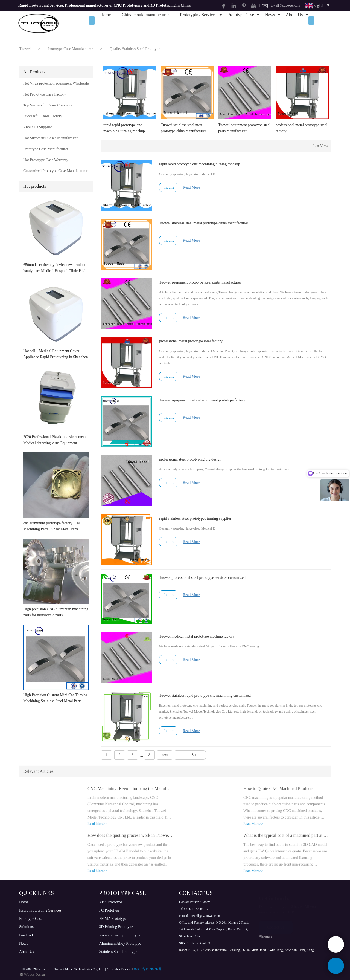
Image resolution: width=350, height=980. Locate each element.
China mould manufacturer (145, 23)
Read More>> (97, 827)
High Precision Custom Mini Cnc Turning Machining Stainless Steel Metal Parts (55, 698)
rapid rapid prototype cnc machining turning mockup (124, 128)
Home (105, 23)
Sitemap (266, 937)
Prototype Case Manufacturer (71, 49)
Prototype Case (241, 23)
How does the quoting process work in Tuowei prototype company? (130, 839)
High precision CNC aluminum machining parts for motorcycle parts (56, 612)
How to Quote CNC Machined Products (278, 792)
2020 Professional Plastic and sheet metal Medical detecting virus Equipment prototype (55, 440)
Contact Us (276, 926)
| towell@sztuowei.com (280, 5)
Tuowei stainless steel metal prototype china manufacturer (183, 128)
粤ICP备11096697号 (148, 969)
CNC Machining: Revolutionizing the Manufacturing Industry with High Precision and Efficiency (130, 792)
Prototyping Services (198, 23)
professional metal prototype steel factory (301, 128)
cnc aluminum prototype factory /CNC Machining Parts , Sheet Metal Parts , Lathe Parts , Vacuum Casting (53, 527)
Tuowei (25, 49)
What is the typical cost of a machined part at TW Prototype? (286, 839)
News (270, 23)
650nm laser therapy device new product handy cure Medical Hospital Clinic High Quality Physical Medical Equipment (55, 268)
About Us (294, 23)
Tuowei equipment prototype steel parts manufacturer (244, 128)
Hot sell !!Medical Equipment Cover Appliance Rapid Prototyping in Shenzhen (56, 354)
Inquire (169, 187)
